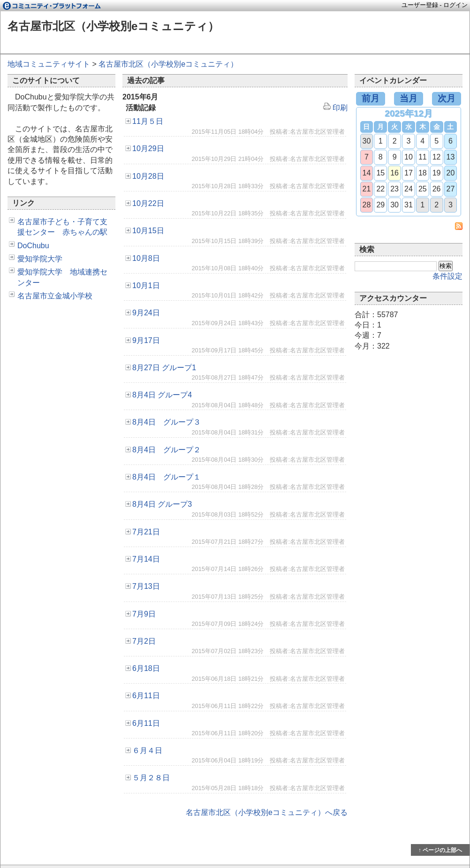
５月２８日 (151, 778)
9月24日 (146, 313)
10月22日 (148, 203)
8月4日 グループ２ (167, 450)
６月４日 (147, 750)
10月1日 (146, 286)
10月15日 (148, 231)
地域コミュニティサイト (49, 64)
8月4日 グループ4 (162, 395)
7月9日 (144, 614)
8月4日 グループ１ (167, 477)
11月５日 (148, 121)
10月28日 (148, 176)
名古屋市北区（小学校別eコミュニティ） (113, 26)
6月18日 (146, 668)
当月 (409, 98)
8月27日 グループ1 (164, 368)
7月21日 (146, 532)
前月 (371, 98)
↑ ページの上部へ (440, 850)
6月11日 (146, 696)
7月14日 (146, 559)
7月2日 (144, 641)
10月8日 (146, 258)
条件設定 (447, 276)
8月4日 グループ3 (162, 504)
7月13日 (146, 586)
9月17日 (146, 340)
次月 (447, 98)
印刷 (335, 108)
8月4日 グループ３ (167, 422)
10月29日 (148, 148)
